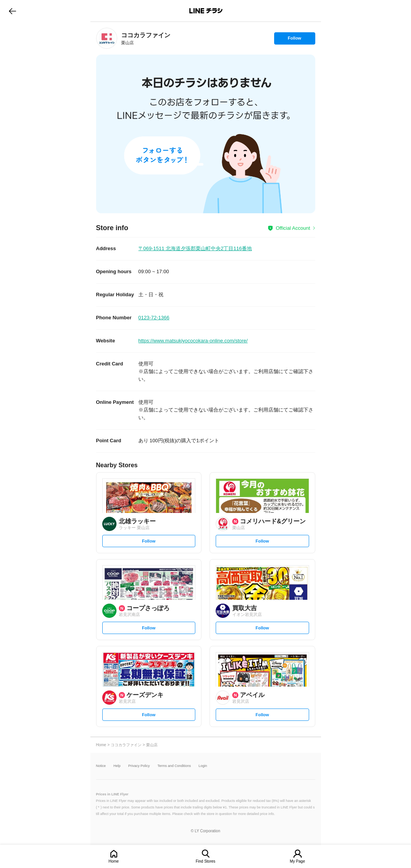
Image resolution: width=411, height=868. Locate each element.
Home (114, 861)
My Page (297, 861)
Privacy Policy (139, 766)
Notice (101, 766)
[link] (107, 38)
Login (203, 766)
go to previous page (12, 11)
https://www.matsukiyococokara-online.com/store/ (193, 341)
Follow (295, 40)
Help (117, 766)
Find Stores (205, 861)
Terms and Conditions (174, 766)
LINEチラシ (206, 11)
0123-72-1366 (154, 318)
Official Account (293, 228)
